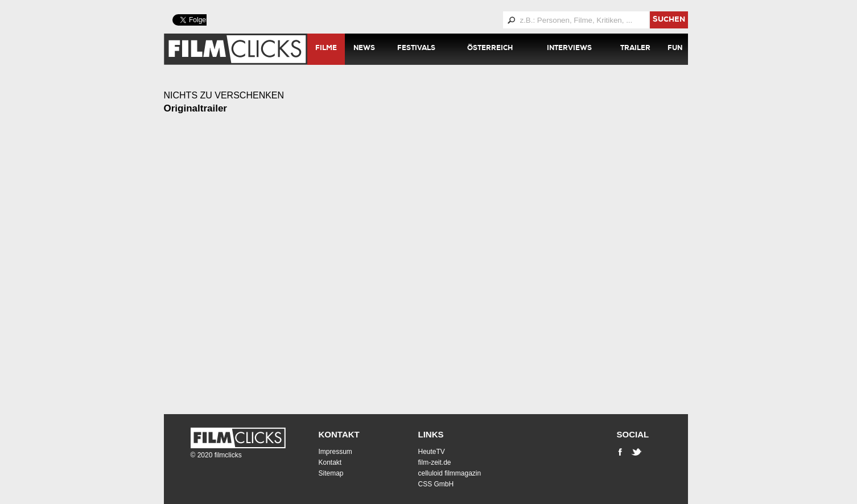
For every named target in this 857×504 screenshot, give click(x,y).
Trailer (635, 49)
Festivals (416, 49)
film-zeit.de (435, 462)
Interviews (569, 49)
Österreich (490, 49)
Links (431, 434)
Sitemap (331, 473)
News (364, 49)
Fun (675, 49)
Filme (326, 49)
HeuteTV (432, 452)
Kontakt (339, 434)
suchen (669, 20)
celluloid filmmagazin (450, 473)
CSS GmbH (436, 484)
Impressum (335, 452)
